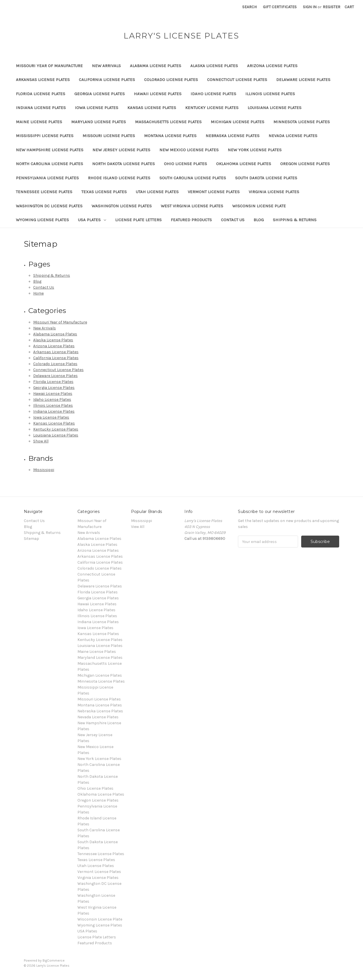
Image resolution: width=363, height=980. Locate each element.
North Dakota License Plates (124, 164)
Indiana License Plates (41, 108)
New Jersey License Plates (121, 150)
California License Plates (107, 80)
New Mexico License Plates (189, 150)
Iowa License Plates (97, 108)
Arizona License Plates (272, 66)
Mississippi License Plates (45, 136)
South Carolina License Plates (193, 178)
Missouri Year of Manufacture (49, 66)
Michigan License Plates (238, 122)
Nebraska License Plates (233, 136)
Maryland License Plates (99, 122)
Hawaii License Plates (158, 94)
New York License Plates (255, 150)
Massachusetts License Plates (168, 122)
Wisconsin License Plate (259, 206)
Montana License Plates (170, 136)
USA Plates (92, 220)
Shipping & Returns (295, 220)
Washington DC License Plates (49, 206)
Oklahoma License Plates (244, 164)
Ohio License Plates (185, 164)
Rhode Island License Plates (119, 178)
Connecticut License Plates (237, 80)
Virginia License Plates (274, 192)
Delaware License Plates (303, 80)
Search (249, 7)
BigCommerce (54, 960)
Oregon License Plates (305, 164)
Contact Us (233, 220)
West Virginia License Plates (192, 206)
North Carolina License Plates (49, 164)
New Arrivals (106, 66)
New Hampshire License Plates (50, 150)
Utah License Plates (157, 192)
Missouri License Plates (109, 136)
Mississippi (44, 470)
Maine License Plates (39, 122)
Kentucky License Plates (212, 108)
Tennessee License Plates (44, 192)
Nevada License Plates (293, 136)
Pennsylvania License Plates (47, 178)
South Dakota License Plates (266, 178)
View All (138, 527)
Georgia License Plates (100, 94)
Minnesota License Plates (302, 122)
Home (38, 293)
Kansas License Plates (152, 108)
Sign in (310, 7)
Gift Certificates (280, 7)
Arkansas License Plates (43, 80)
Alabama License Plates (156, 66)
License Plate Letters (138, 220)
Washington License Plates (122, 206)
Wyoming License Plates (42, 220)
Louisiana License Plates (275, 108)
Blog (259, 220)
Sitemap (31, 539)
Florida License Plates (41, 94)
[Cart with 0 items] (349, 7)
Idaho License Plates (213, 94)
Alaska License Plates (214, 66)
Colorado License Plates (171, 80)
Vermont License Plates (214, 192)
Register (332, 7)
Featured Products (191, 220)
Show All (41, 441)
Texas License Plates (104, 192)
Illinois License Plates (270, 94)
